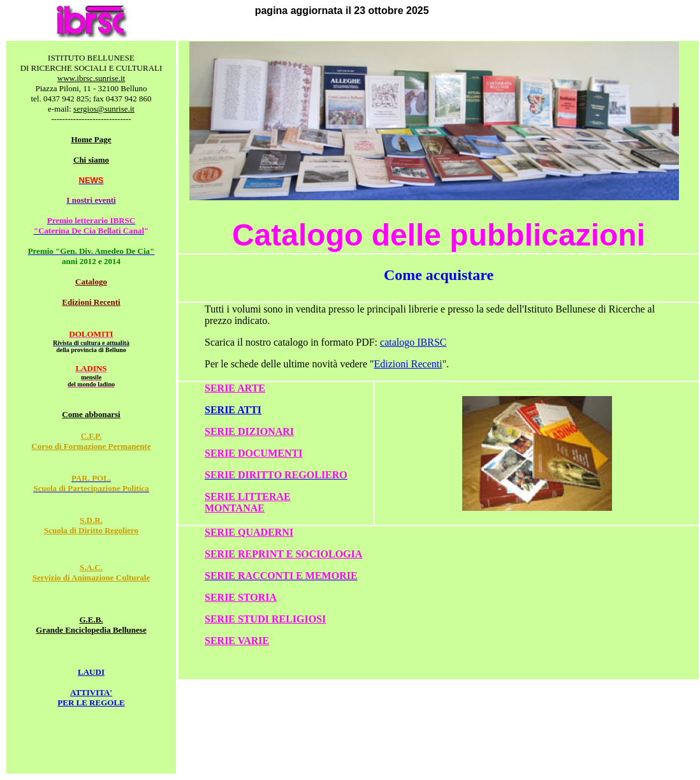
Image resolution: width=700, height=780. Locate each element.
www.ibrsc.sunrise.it (91, 78)
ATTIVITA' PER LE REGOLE (91, 697)
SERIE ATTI (233, 410)
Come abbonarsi (91, 414)
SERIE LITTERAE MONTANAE (248, 502)
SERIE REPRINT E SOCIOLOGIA (283, 554)
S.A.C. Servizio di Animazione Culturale (91, 572)
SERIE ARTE (235, 388)
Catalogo (91, 282)
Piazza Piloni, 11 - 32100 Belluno (91, 88)
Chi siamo (91, 160)
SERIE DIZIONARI (249, 431)
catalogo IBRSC (413, 342)
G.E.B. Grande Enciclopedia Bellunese (91, 625)
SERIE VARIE (237, 641)
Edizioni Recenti (91, 302)
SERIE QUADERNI (249, 532)
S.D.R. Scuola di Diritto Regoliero (91, 525)
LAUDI (91, 672)
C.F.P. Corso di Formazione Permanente (91, 441)
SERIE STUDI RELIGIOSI (265, 619)
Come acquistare (439, 275)
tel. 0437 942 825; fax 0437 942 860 (91, 99)
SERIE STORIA (241, 597)
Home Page (91, 139)
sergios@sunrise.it (104, 109)
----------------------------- (91, 119)
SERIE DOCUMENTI (253, 453)
